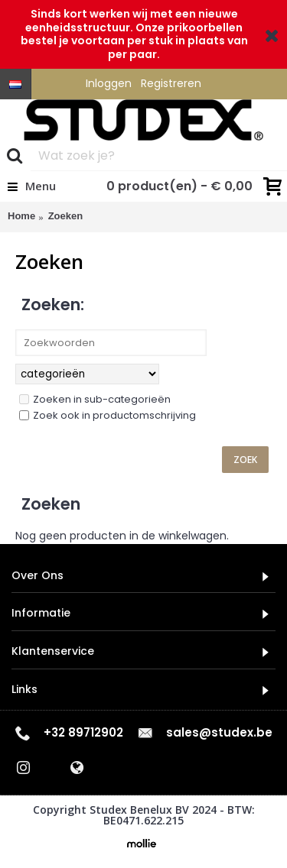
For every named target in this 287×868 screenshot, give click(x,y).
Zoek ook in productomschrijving (108, 415)
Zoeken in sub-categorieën (95, 399)
